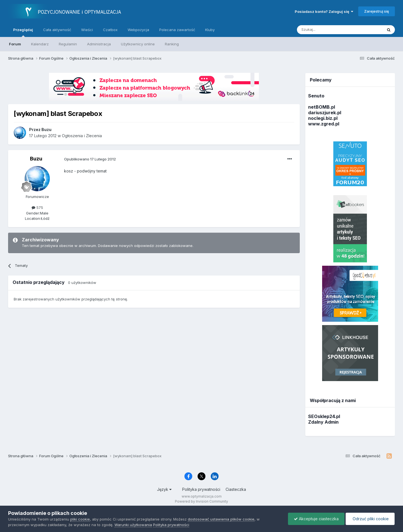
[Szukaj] (326, 30)
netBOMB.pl (322, 107)
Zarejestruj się (377, 11)
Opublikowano (90, 159)
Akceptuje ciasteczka (316, 519)
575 (37, 207)
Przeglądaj (23, 32)
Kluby (210, 30)
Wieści (87, 30)
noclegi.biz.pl (323, 118)
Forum (15, 44)
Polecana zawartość (177, 30)
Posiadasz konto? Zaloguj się (324, 11)
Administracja (99, 44)
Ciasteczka (236, 489)
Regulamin (68, 44)
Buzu (36, 159)
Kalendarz (40, 44)
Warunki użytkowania (133, 525)
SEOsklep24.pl (324, 416)
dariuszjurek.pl (325, 113)
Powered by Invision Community (201, 501)
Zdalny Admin (323, 422)
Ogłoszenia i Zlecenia (82, 136)
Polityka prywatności (201, 489)
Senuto (316, 96)
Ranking (172, 44)
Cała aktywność (57, 30)
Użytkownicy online (138, 44)
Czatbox (110, 30)
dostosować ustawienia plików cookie (221, 519)
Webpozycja (138, 30)
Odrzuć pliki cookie (370, 519)
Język (164, 489)
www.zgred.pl (324, 124)
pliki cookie (80, 519)
